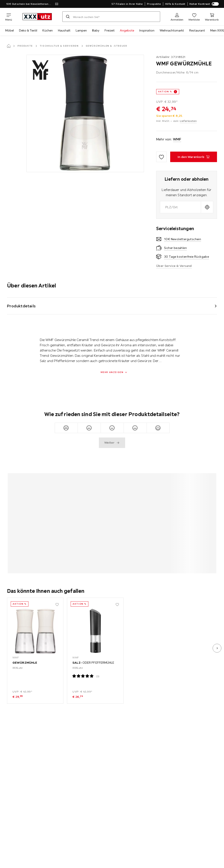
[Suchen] (68, 17)
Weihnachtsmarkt (172, 30)
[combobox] (180, 207)
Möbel (10, 30)
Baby (96, 30)
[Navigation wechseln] (9, 17)
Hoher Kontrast (204, 4)
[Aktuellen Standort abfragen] (207, 207)
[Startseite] (9, 46)
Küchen (48, 30)
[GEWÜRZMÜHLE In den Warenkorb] (194, 157)
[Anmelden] (177, 17)
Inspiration (147, 30)
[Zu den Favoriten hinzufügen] (161, 157)
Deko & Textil (28, 30)
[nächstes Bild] (217, 648)
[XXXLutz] (37, 17)
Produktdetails (21, 306)
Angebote (127, 30)
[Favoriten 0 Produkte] (194, 17)
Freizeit (110, 30)
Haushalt (64, 30)
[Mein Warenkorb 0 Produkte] (212, 17)
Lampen (81, 30)
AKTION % (165, 92)
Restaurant (197, 30)
